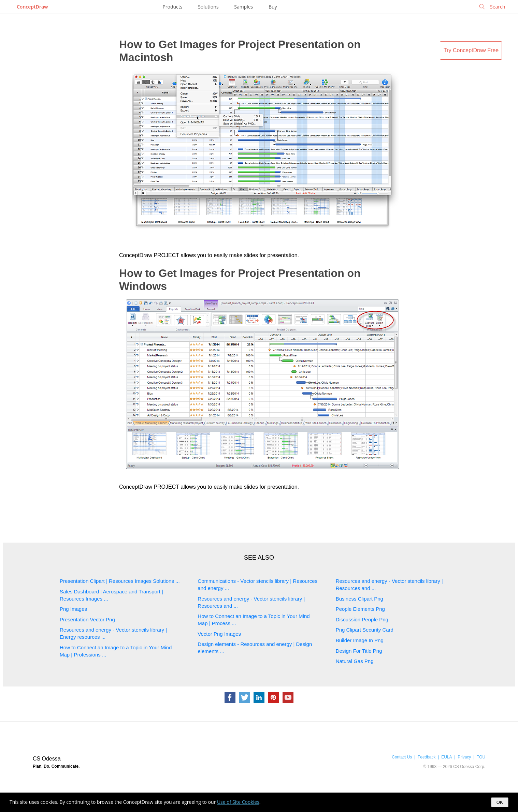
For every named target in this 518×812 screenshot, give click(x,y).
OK (500, 802)
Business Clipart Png (359, 599)
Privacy (464, 757)
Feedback (427, 757)
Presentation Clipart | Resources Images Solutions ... (120, 581)
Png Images (73, 609)
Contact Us (402, 757)
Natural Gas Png (355, 661)
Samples (243, 7)
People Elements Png (360, 609)
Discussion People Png (362, 619)
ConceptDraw (32, 7)
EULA (447, 757)
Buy (273, 7)
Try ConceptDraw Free (471, 50)
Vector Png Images (219, 634)
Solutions (208, 7)
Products (172, 7)
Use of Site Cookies (238, 802)
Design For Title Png (359, 651)
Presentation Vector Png (87, 619)
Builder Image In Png (360, 640)
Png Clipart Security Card (365, 630)
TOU (481, 757)
